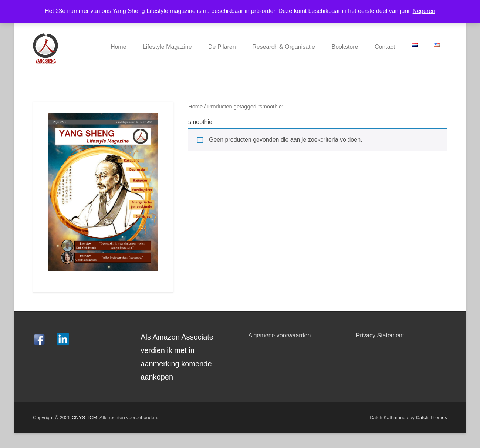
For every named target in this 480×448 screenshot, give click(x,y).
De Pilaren (222, 47)
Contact (385, 47)
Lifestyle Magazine (167, 47)
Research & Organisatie (284, 47)
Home (119, 47)
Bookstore (345, 47)
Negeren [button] (424, 11)
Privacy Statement (380, 335)
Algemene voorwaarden (279, 335)
